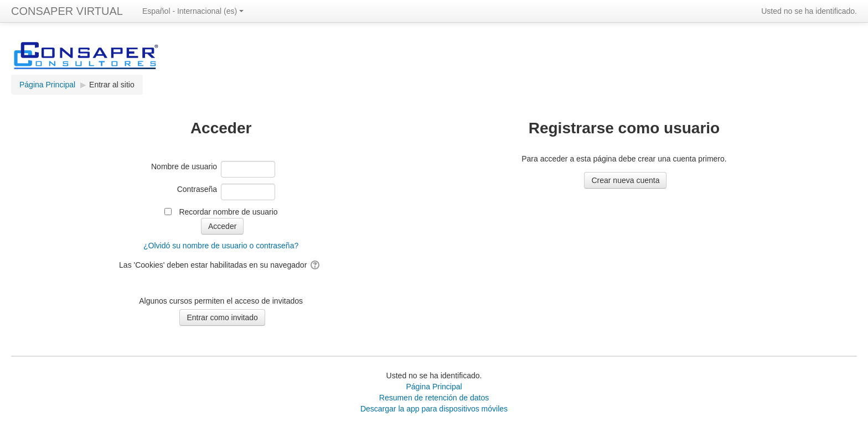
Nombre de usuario (184, 166)
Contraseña (197, 189)
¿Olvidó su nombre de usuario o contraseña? (221, 246)
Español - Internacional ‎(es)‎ (193, 11)
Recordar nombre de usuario (228, 212)
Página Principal (434, 387)
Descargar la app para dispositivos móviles (434, 409)
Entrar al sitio (112, 85)
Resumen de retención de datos (434, 398)
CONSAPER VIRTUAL (67, 11)
